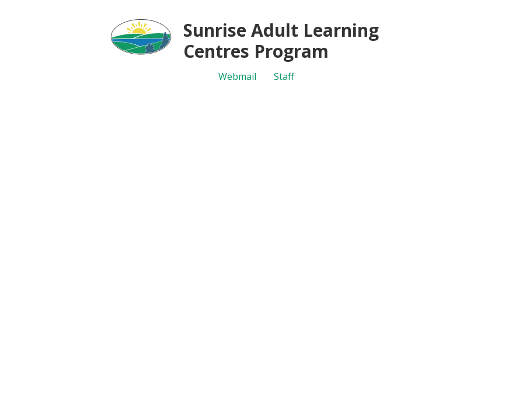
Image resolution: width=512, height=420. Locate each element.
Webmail (237, 76)
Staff (284, 76)
